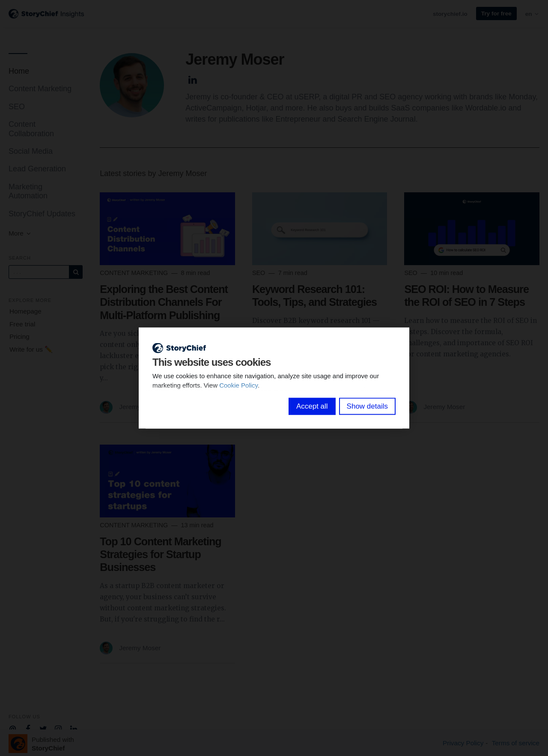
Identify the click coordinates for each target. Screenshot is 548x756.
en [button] (532, 14)
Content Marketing (40, 89)
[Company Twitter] (43, 728)
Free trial (22, 324)
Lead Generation (37, 169)
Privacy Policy (463, 743)
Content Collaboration (31, 129)
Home (19, 71)
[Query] (39, 272)
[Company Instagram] (58, 728)
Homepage (25, 311)
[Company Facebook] (28, 728)
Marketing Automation (28, 191)
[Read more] (167, 229)
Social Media (31, 151)
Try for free (496, 13)
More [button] (20, 233)
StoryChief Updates (42, 214)
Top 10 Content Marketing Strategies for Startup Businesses (160, 554)
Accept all (312, 406)
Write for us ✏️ (31, 349)
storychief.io (450, 14)
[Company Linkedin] (74, 728)
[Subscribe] (76, 272)
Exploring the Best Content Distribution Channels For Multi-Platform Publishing (164, 302)
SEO (17, 107)
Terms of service (516, 743)
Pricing (19, 336)
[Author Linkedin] (192, 79)
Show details (367, 406)
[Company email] (13, 728)
